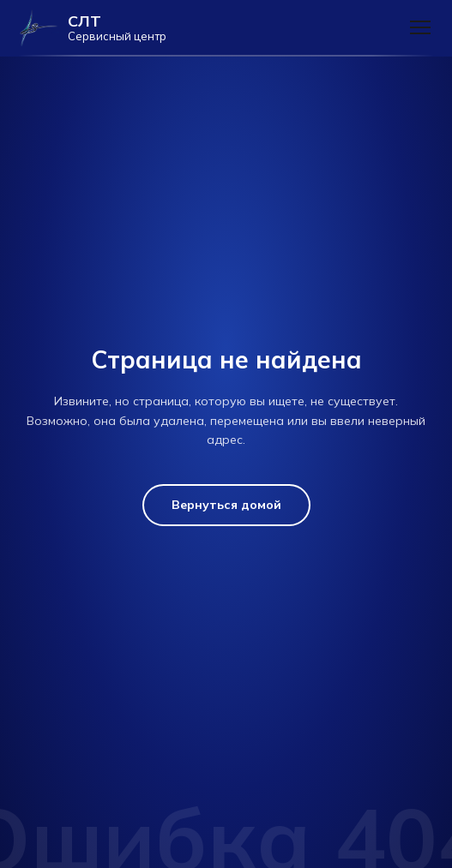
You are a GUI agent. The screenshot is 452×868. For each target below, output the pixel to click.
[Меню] (420, 27)
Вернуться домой (226, 505)
